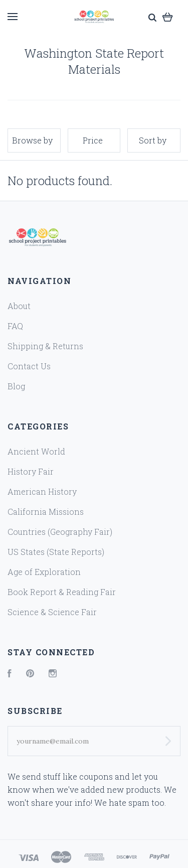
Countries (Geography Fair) (60, 532)
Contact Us (29, 366)
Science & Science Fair (52, 612)
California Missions (46, 512)
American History (42, 491)
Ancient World (36, 451)
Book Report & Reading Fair (62, 592)
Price (93, 140)
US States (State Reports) (56, 552)
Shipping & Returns (45, 346)
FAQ (15, 326)
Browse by (32, 140)
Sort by (153, 140)
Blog (16, 386)
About (19, 306)
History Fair (31, 471)
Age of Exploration (44, 572)
